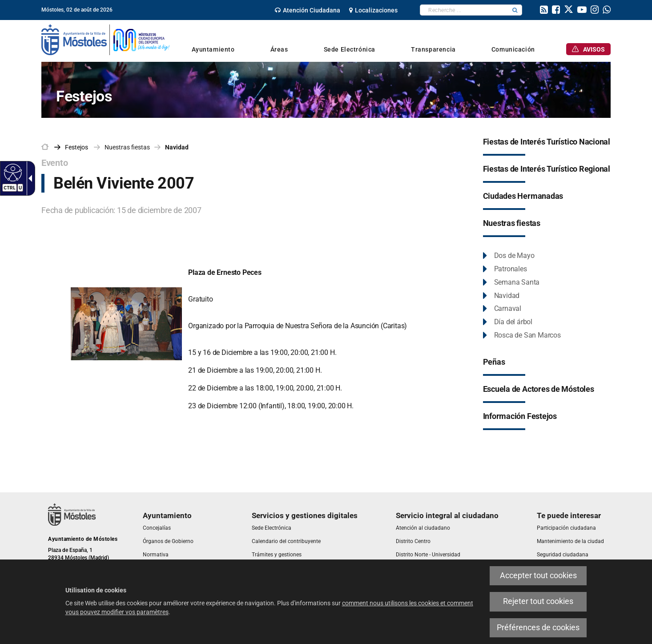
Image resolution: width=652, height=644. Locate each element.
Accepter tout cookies (538, 576)
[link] (308, 10)
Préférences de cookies (538, 628)
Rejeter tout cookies (538, 601)
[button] (515, 10)
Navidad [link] (177, 147)
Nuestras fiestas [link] (127, 147)
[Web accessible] (12, 172)
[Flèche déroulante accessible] (28, 178)
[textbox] (464, 10)
